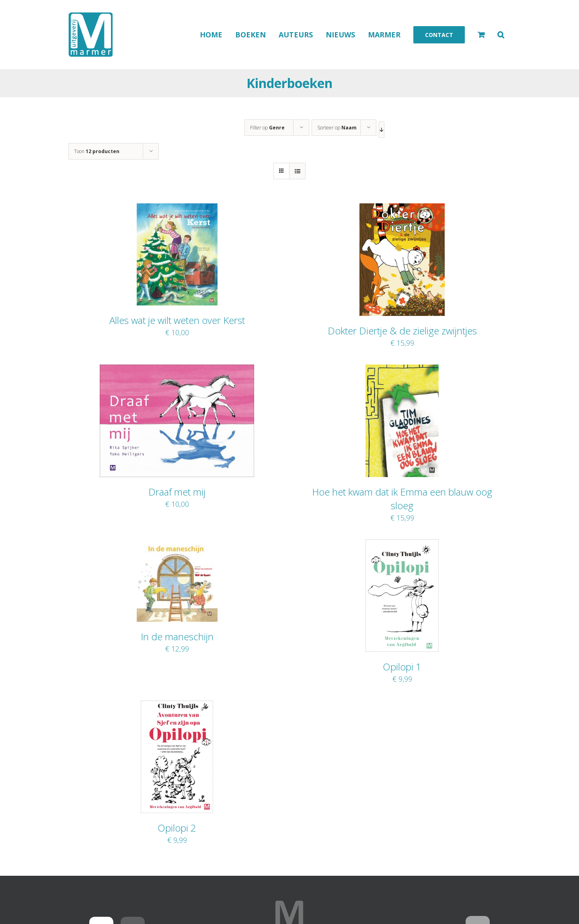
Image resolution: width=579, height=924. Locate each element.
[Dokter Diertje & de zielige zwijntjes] (402, 209)
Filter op (267, 128)
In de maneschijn (177, 636)
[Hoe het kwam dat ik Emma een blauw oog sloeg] (402, 370)
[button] (501, 35)
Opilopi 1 (402, 667)
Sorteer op (337, 128)
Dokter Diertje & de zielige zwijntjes (402, 331)
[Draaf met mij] (177, 370)
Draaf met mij (177, 492)
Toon (97, 151)
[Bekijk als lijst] (297, 171)
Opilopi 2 (177, 828)
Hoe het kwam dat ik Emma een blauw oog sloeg (402, 499)
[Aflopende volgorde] (382, 130)
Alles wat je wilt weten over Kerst (177, 320)
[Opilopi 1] (402, 545)
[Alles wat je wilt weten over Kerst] (177, 209)
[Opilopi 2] (177, 706)
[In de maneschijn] (177, 545)
